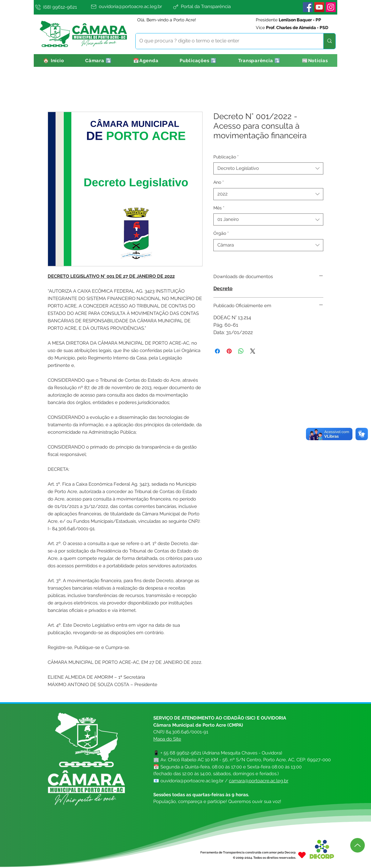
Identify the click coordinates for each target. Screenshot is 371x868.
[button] (99, 60)
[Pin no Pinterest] (229, 351)
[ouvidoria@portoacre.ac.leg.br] (130, 6)
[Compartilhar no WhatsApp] (241, 351)
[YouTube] (319, 7)
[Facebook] (308, 7)
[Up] (358, 845)
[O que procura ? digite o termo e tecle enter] (225, 41)
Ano (219, 182)
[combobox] (268, 168)
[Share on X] (253, 351)
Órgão (221, 233)
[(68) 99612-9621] (62, 7)
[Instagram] (331, 7)
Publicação (226, 157)
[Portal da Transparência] (217, 6)
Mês (219, 208)
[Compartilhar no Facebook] (217, 351)
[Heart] (302, 855)
